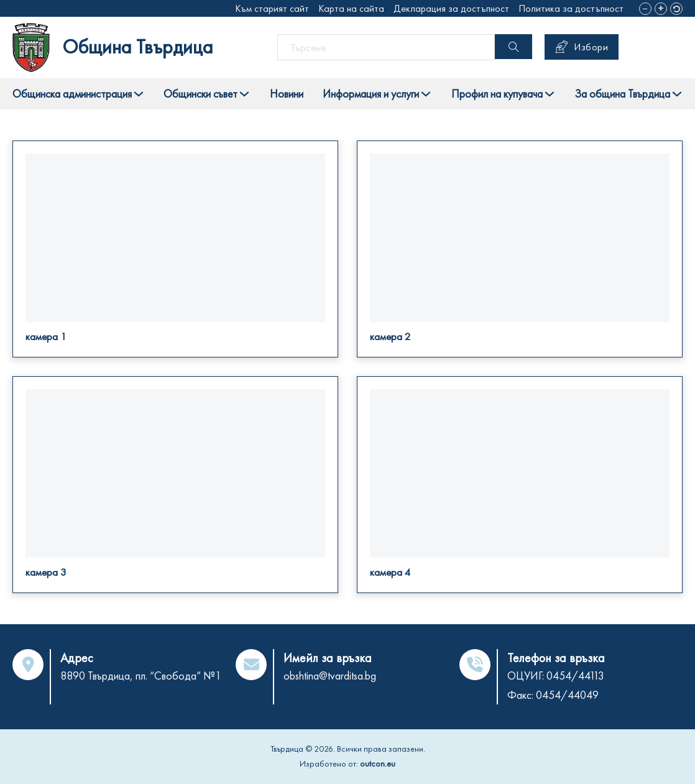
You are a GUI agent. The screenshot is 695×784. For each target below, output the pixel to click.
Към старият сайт (272, 8)
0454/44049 (567, 695)
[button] (645, 9)
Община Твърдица (138, 47)
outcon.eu (378, 763)
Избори (582, 47)
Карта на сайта (351, 8)
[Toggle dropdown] (139, 94)
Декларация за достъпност (451, 8)
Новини (287, 94)
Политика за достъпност (571, 8)
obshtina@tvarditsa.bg (330, 676)
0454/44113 (575, 676)
